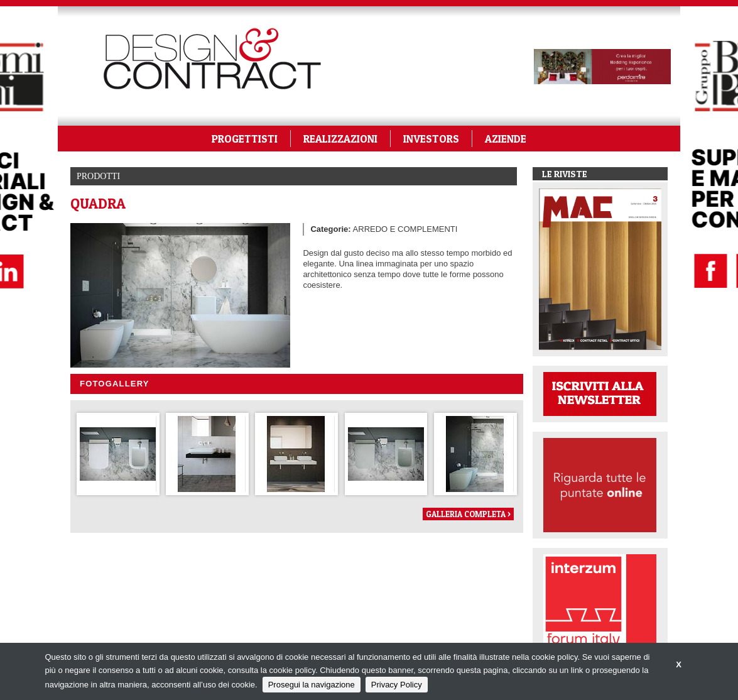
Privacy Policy (397, 685)
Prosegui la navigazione (312, 685)
